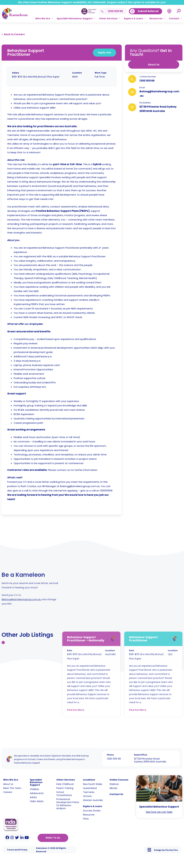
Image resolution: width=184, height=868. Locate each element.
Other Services (108, 18)
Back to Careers (14, 34)
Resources (156, 18)
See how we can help (159, 809)
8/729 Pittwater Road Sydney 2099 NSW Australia (150, 757)
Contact (174, 18)
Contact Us (116, 791)
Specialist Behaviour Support (75, 18)
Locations (89, 777)
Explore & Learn (134, 18)
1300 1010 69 (149, 81)
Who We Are (43, 18)
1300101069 (105, 491)
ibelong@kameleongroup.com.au (79, 486)
